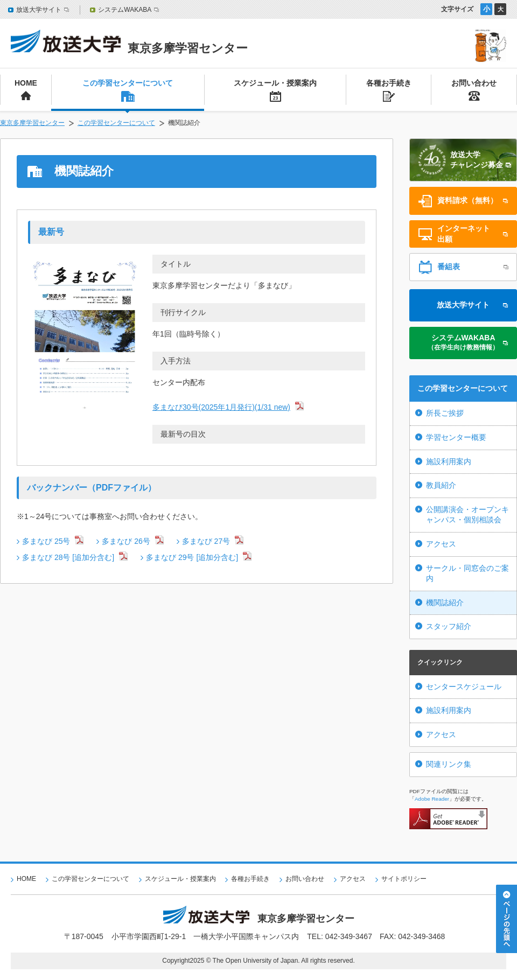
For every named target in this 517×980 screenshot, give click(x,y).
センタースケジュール (464, 687)
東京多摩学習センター (32, 123)
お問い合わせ (305, 879)
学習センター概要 (456, 437)
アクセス (441, 544)
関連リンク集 (449, 764)
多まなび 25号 (46, 541)
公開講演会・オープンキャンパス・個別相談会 (467, 515)
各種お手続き (250, 879)
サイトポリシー (404, 879)
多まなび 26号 (126, 541)
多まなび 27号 (206, 541)
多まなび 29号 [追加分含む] (192, 557)
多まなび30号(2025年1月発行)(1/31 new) (221, 407)
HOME (26, 879)
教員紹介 (441, 485)
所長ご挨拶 (445, 413)
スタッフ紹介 (449, 626)
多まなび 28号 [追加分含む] (68, 557)
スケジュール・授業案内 (180, 879)
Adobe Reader (432, 799)
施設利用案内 (449, 461)
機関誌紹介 (445, 603)
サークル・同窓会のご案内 (467, 573)
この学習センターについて (116, 123)
